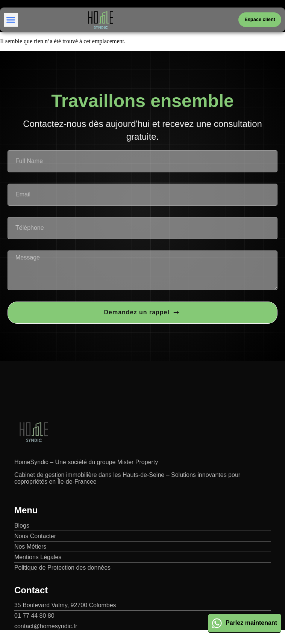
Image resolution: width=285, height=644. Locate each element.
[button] (11, 20)
